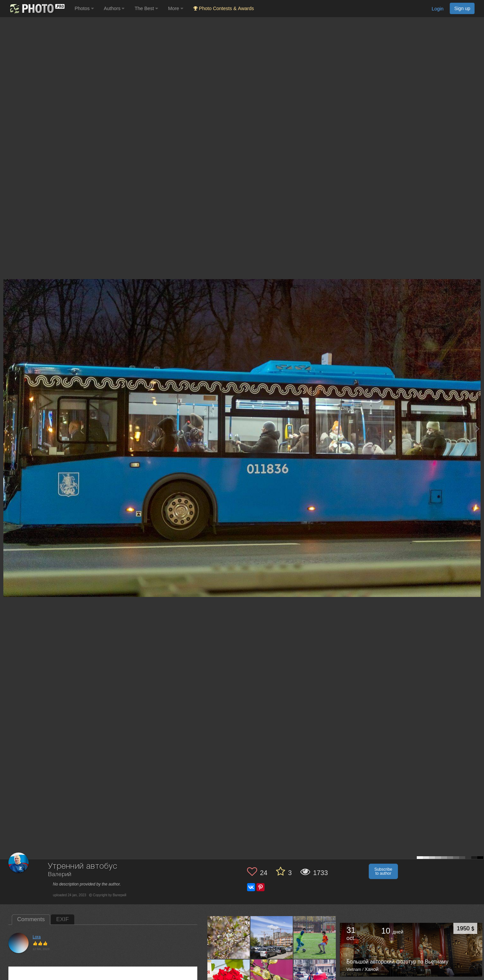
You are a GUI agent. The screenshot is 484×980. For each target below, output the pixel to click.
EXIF (63, 919)
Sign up (462, 8)
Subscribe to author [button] (383, 871)
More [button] (176, 8)
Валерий (60, 875)
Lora (37, 937)
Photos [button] (84, 8)
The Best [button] (146, 8)
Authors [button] (114, 8)
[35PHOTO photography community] (36, 9)
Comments (31, 919)
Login (437, 9)
